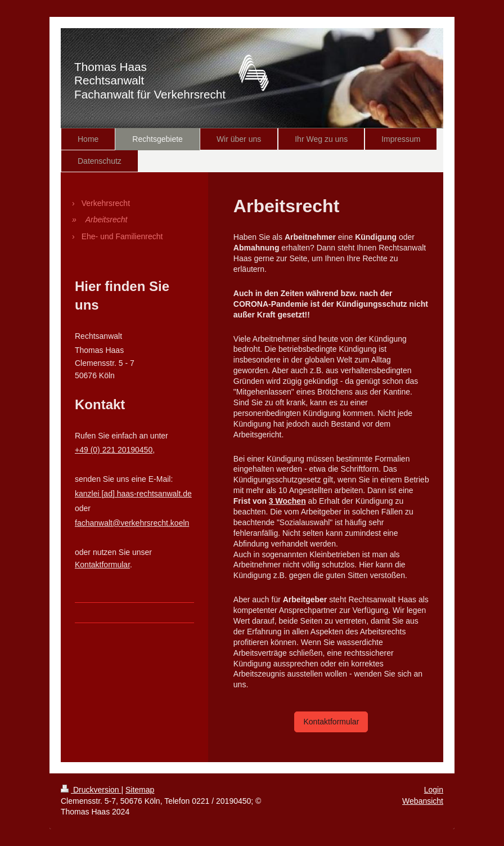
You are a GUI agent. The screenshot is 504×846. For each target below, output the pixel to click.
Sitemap (140, 790)
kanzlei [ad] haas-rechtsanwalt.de (133, 494)
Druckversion (91, 790)
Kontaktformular (331, 722)
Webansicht (423, 801)
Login (434, 790)
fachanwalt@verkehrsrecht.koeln (132, 523)
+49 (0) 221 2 (98, 450)
